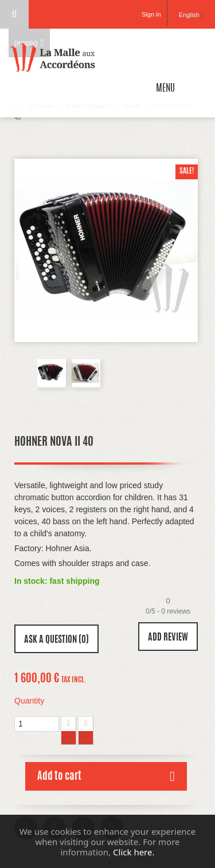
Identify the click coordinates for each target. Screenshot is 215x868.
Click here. (134, 852)
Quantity (29, 701)
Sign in (151, 14)
